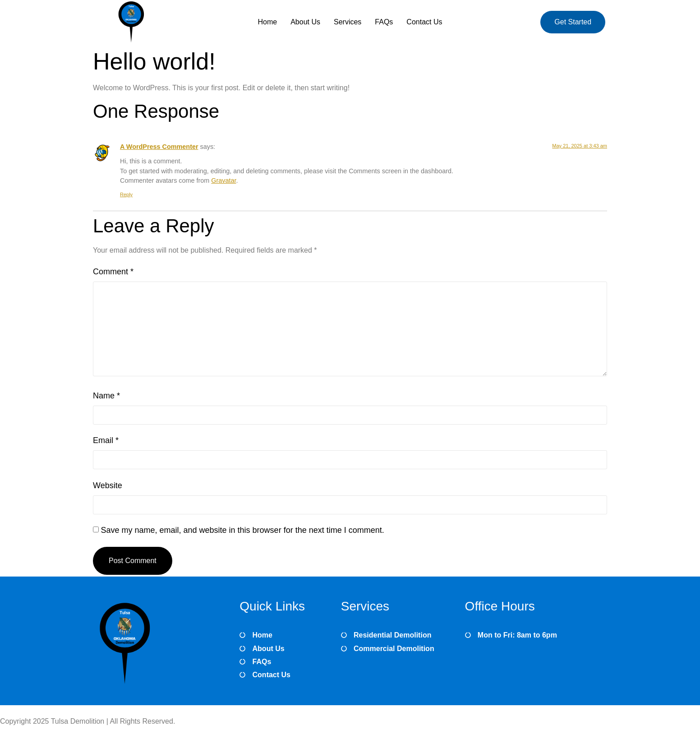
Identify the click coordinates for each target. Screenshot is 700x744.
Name (106, 396)
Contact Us (424, 22)
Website (108, 485)
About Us (305, 22)
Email (106, 440)
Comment (113, 272)
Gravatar (223, 180)
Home (267, 22)
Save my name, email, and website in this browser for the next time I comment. (242, 530)
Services (348, 22)
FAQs (384, 22)
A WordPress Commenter (159, 147)
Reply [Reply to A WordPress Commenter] (126, 194)
